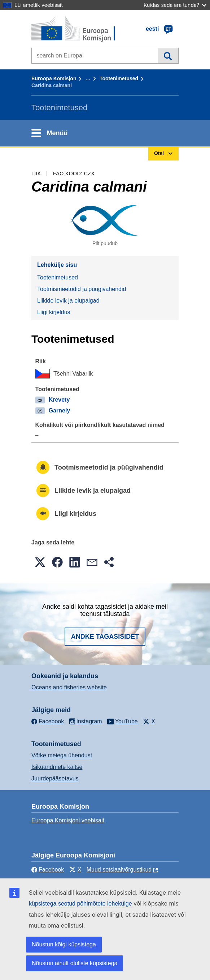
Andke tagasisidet (105, 637)
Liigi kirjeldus (54, 312)
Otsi (168, 56)
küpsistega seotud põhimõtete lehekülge (80, 904)
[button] (40, 562)
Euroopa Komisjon (54, 78)
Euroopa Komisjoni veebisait (68, 820)
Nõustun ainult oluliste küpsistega (75, 963)
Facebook (48, 870)
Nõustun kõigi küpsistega (64, 944)
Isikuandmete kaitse (57, 767)
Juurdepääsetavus (55, 778)
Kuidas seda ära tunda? (175, 5)
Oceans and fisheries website (69, 687)
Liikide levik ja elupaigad (68, 301)
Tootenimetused (119, 78)
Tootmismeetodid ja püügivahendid (82, 289)
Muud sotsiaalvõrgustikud (119, 870)
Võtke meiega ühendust (62, 755)
